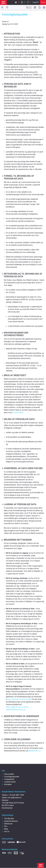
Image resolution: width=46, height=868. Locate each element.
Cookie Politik (18, 413)
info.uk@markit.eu (14, 798)
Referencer (7, 824)
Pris (5, 826)
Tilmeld (43, 2)
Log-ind (35, 2)
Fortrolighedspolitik (10, 777)
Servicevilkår (8, 774)
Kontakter (7, 784)
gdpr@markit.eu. (35, 751)
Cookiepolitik (8, 779)
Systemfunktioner (10, 821)
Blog (5, 829)
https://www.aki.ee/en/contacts (19, 699)
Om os (6, 831)
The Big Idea (8, 819)
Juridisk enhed (9, 782)
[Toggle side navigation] (2, 7)
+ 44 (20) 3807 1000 (16, 795)
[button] (17, 2)
